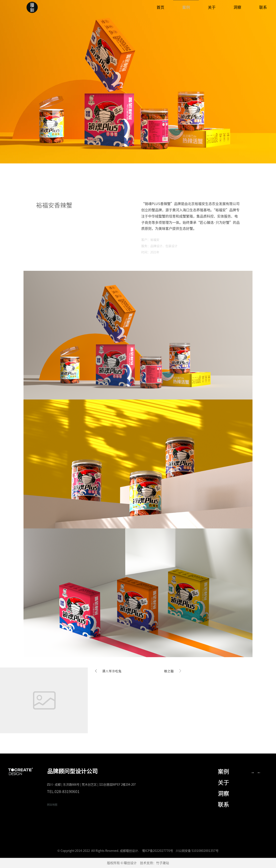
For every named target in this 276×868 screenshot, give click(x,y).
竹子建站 (163, 863)
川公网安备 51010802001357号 (197, 851)
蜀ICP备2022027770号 (158, 851)
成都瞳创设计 (129, 851)
